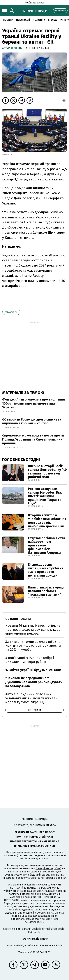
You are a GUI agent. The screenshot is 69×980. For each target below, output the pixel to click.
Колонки (39, 20)
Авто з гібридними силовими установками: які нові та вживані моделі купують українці (32, 698)
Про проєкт (47, 832)
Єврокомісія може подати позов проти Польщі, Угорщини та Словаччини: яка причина (33, 439)
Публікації (23, 20)
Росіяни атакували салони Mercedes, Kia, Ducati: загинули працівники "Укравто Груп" (45, 496)
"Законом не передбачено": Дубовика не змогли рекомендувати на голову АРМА (34, 682)
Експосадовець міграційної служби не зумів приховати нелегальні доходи (46, 570)
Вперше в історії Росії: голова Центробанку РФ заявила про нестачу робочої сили (47, 471)
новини (8, 20)
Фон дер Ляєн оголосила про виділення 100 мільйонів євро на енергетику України (33, 403)
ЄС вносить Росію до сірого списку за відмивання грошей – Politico (32, 421)
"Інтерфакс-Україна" (48, 868)
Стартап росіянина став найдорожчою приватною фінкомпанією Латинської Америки (47, 545)
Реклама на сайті (26, 832)
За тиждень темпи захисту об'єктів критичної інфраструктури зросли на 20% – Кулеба (33, 646)
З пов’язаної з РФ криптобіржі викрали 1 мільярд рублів (30, 660)
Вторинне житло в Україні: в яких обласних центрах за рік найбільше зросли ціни (47, 521)
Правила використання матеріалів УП (35, 841)
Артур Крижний (13, 48)
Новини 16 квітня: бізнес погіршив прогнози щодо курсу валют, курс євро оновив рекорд (33, 630)
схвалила (10, 260)
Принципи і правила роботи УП (34, 846)
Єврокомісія (11, 312)
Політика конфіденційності (35, 837)
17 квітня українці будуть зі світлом (33, 670)
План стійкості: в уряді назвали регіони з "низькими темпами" (46, 591)
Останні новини (18, 619)
